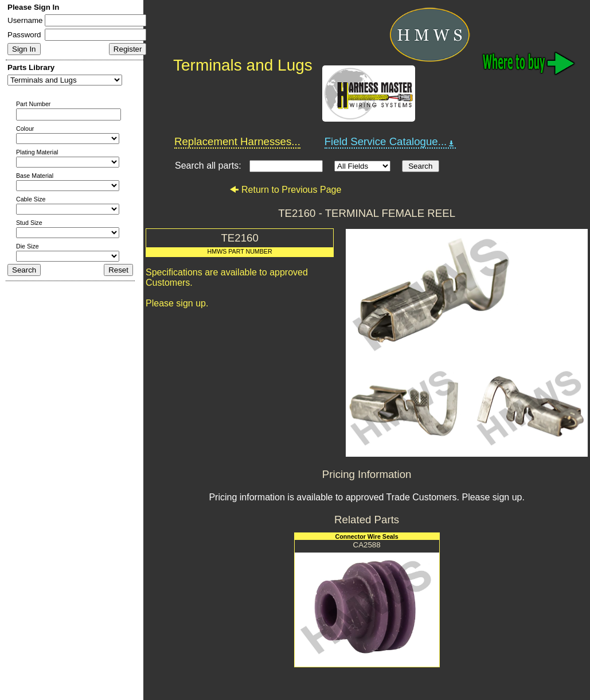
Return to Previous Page (285, 190)
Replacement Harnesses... (237, 141)
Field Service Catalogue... (390, 142)
